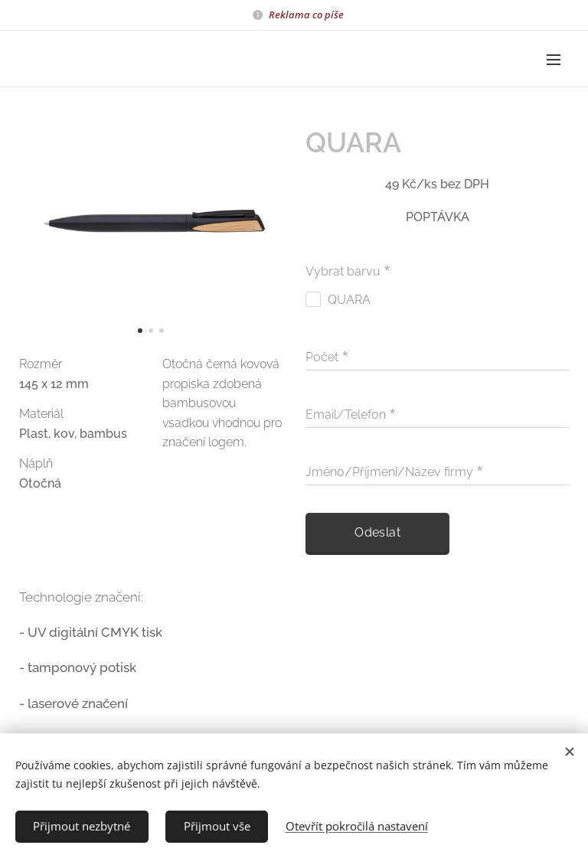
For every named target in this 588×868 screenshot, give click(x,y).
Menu (554, 60)
